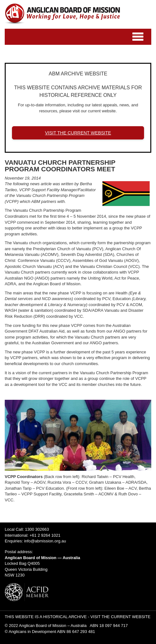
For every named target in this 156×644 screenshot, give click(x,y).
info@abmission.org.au (45, 541)
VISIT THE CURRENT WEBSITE (78, 133)
